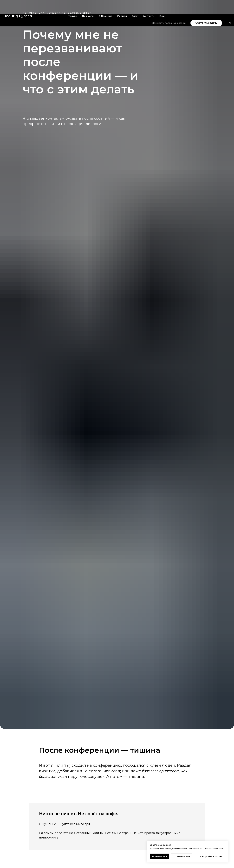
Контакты (149, 2)
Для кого (88, 2)
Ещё (162, 2)
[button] (206, 9)
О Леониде (105, 2)
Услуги (73, 2)
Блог (135, 2)
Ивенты (122, 2)
